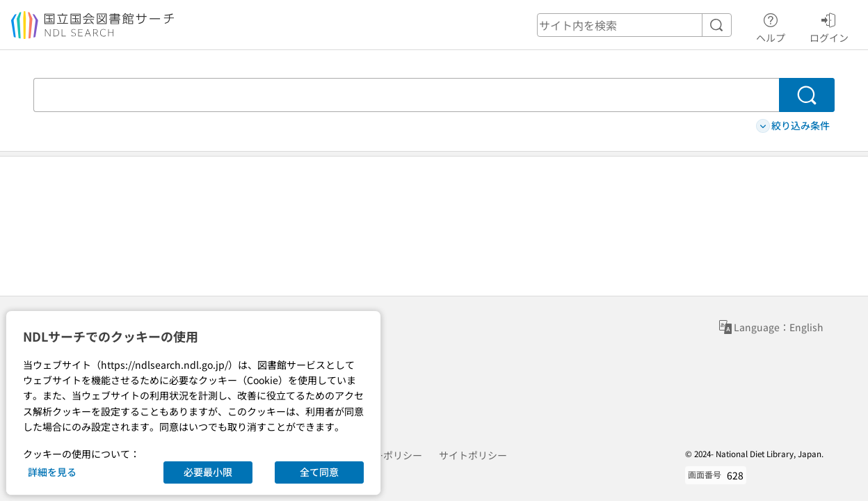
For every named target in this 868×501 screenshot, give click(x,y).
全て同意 (319, 472)
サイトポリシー (473, 455)
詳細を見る (52, 472)
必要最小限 (208, 472)
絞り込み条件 (793, 126)
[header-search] (634, 25)
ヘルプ (771, 26)
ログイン (829, 26)
